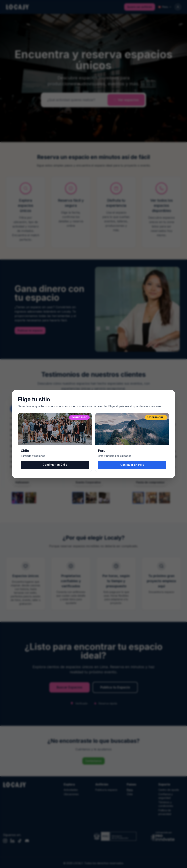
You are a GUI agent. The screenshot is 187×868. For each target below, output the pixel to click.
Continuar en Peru (132, 465)
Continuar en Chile (55, 465)
